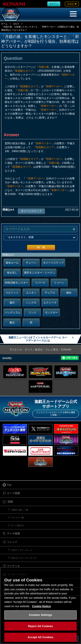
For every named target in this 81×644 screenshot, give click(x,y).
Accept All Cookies (41, 637)
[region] (40, 606)
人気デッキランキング (22, 550)
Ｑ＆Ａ (16, 24)
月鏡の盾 (44, 67)
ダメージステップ (31, 211)
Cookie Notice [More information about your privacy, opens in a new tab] (42, 606)
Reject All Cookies (40, 626)
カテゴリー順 (17, 518)
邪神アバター (54, 86)
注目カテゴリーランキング (24, 558)
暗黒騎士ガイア (24, 71)
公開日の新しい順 (19, 510)
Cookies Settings (41, 615)
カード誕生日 (17, 525)
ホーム (4, 24)
